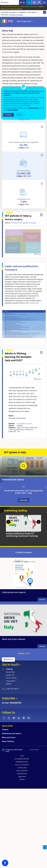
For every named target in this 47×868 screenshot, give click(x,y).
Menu (44, 2)
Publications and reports (14, 671)
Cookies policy (22, 846)
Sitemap (22, 858)
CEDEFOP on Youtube (14, 797)
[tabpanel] (23, 605)
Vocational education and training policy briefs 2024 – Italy (24, 571)
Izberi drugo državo (24, 21)
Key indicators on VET (24, 424)
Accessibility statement (22, 838)
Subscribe (8, 777)
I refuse (19, 115)
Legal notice (22, 855)
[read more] (34, 303)
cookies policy (33, 108)
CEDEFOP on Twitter (9, 797)
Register (39, 2)
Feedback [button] (45, 847)
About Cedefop (8, 820)
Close (45, 12)
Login (34, 2)
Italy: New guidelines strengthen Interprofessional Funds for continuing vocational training (23, 612)
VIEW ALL (22, 732)
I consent (8, 115)
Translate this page (16, 15)
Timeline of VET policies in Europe (23, 223)
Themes (5, 808)
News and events (9, 816)
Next (39, 601)
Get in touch (10, 743)
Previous (8, 601)
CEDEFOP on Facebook (4, 797)
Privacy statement (22, 849)
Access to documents (22, 843)
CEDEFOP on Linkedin (19, 797)
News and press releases (14, 718)
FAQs (22, 835)
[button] (5, 863)
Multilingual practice (22, 840)
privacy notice (13, 110)
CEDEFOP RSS (29, 797)
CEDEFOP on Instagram (24, 797)
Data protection (22, 852)
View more (24, 579)
